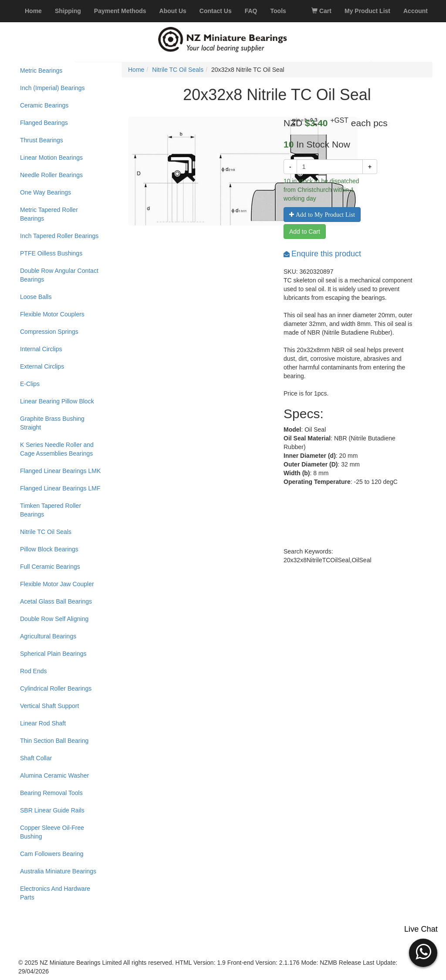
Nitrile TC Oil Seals (46, 532)
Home (136, 70)
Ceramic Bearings (44, 105)
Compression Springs (49, 332)
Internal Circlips (41, 349)
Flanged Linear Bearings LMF (60, 488)
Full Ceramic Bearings (50, 567)
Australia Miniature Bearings (58, 871)
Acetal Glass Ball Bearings (56, 601)
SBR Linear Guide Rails (52, 810)
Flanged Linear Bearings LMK (60, 471)
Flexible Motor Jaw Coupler (57, 584)
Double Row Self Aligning (54, 619)
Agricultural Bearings (48, 636)
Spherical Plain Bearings (53, 654)
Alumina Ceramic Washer (54, 775)
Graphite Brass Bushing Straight (52, 423)
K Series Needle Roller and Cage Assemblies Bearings (57, 449)
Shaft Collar (36, 758)
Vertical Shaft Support (49, 706)
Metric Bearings (41, 70)
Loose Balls (36, 297)
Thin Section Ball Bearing (54, 741)
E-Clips (30, 384)
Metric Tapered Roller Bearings (49, 214)
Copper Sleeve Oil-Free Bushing (52, 832)
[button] (423, 952)
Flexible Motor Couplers (52, 314)
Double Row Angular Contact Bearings (59, 275)
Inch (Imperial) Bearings (52, 88)
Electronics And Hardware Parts (55, 893)
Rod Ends (33, 671)
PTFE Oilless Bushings (51, 253)
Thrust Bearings (42, 140)
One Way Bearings (46, 192)
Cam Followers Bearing (52, 854)
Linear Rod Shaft (43, 723)
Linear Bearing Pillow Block (57, 401)
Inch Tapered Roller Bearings (59, 236)
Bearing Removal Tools (51, 793)
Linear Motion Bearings (51, 158)
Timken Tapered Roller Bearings (51, 510)
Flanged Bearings (44, 123)
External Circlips (42, 366)
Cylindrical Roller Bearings (56, 688)
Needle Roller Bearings (51, 175)
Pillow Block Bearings (49, 549)
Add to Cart (305, 232)
